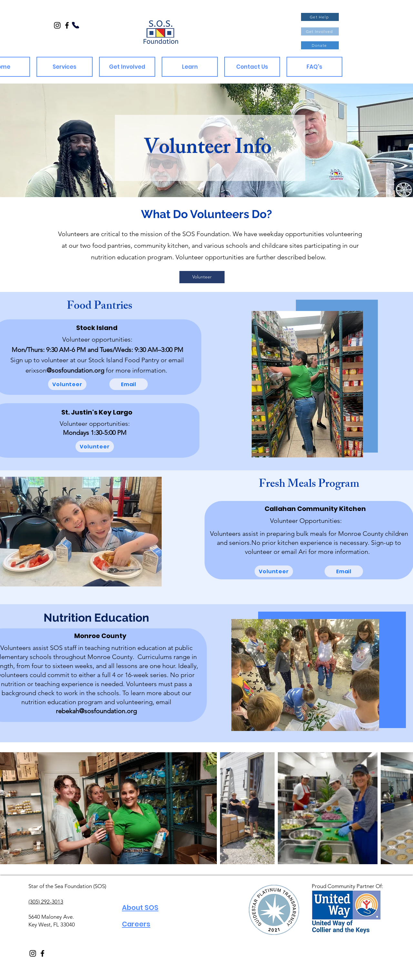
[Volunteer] (202, 277)
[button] (65, 67)
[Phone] (76, 25)
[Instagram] (57, 25)
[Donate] (320, 45)
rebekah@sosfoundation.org (96, 711)
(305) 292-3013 (46, 902)
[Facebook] (67, 25)
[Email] (129, 384)
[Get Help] (320, 17)
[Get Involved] (320, 31)
